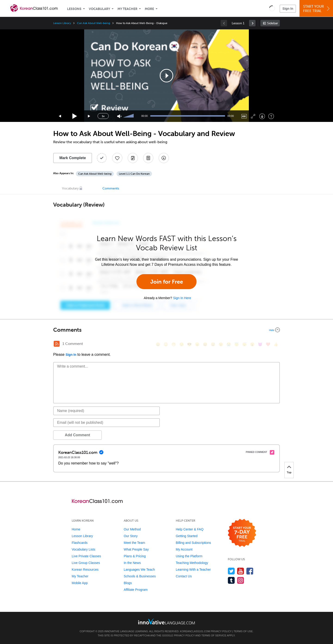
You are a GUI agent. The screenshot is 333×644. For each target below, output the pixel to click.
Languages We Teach (139, 570)
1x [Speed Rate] (103, 116)
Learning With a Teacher (193, 570)
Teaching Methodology (192, 563)
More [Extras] (149, 9)
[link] (252, 23)
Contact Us (184, 576)
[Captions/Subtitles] (244, 116)
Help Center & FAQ (190, 529)
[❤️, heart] (268, 344)
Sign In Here (182, 298)
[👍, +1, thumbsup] (276, 344)
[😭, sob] (229, 344)
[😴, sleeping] (244, 344)
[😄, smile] (158, 344)
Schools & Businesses (140, 576)
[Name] (106, 411)
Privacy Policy (221, 631)
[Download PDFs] (148, 158)
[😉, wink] (221, 344)
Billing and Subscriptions (193, 543)
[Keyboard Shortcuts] (271, 116)
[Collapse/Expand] (166, 330)
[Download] (262, 116)
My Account (184, 549)
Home (76, 529)
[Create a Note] (133, 158)
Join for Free (167, 282)
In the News (132, 563)
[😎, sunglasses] (189, 344)
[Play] (75, 116)
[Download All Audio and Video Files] (164, 158)
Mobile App (80, 583)
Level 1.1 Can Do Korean (134, 174)
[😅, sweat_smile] (213, 344)
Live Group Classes (86, 563)
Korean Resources (85, 570)
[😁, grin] (174, 344)
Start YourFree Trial (317, 9)
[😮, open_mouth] (252, 344)
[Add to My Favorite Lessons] (117, 158)
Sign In (288, 9)
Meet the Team (134, 543)
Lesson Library (62, 23)
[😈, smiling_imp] (260, 344)
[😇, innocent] (237, 344)
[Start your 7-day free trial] (242, 533)
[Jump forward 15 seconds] (89, 116)
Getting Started (187, 536)
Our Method (132, 529)
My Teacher (127, 9)
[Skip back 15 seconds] (60, 116)
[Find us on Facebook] (250, 571)
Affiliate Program (136, 590)
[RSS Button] (57, 344)
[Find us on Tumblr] (231, 580)
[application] (166, 76)
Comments (111, 188)
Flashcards (80, 543)
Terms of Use (243, 631)
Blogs (128, 583)
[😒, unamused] (182, 344)
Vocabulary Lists (83, 549)
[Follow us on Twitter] (231, 571)
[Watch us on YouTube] (241, 571)
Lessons (74, 9)
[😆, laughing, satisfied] (205, 344)
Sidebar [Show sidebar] (273, 23)
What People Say (136, 549)
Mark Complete (73, 158)
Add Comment (77, 435)
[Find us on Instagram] (241, 580)
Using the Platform (189, 556)
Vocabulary (99, 9)
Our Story (131, 536)
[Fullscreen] (253, 116)
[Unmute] (119, 116)
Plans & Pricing (135, 556)
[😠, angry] (197, 344)
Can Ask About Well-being (94, 23)
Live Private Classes (86, 556)
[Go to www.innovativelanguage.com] (166, 621)
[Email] (106, 423)
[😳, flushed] (166, 344)
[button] (272, 8)
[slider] (129, 116)
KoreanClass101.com (195, 631)
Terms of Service (214, 635)
